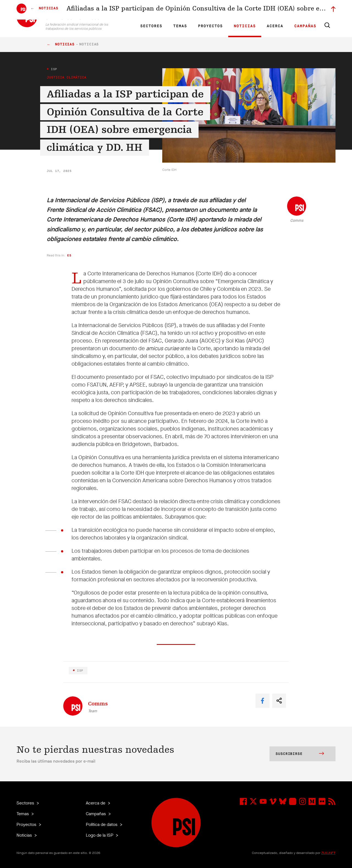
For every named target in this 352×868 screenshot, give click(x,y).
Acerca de (96, 803)
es (69, 255)
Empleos (236, 10)
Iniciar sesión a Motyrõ (301, 10)
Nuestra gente (213, 10)
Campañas (305, 26)
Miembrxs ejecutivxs (263, 10)
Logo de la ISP (100, 835)
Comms (297, 221)
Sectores (151, 26)
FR (134, 10)
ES (143, 10)
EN (124, 10)
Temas (180, 26)
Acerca (275, 26)
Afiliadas (191, 10)
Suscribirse (300, 754)
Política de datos (102, 824)
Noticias (245, 26)
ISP (53, 69)
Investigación (169, 10)
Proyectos (210, 26)
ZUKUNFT (328, 853)
